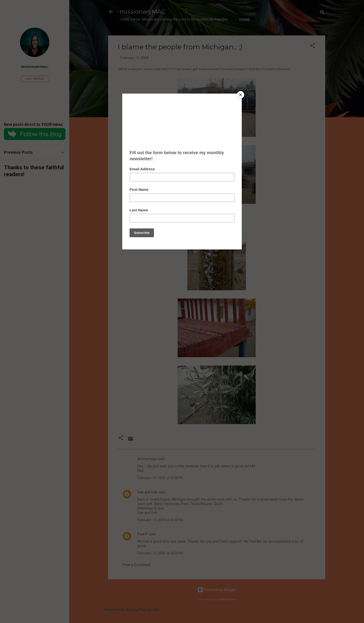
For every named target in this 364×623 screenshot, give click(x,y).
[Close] (241, 95)
